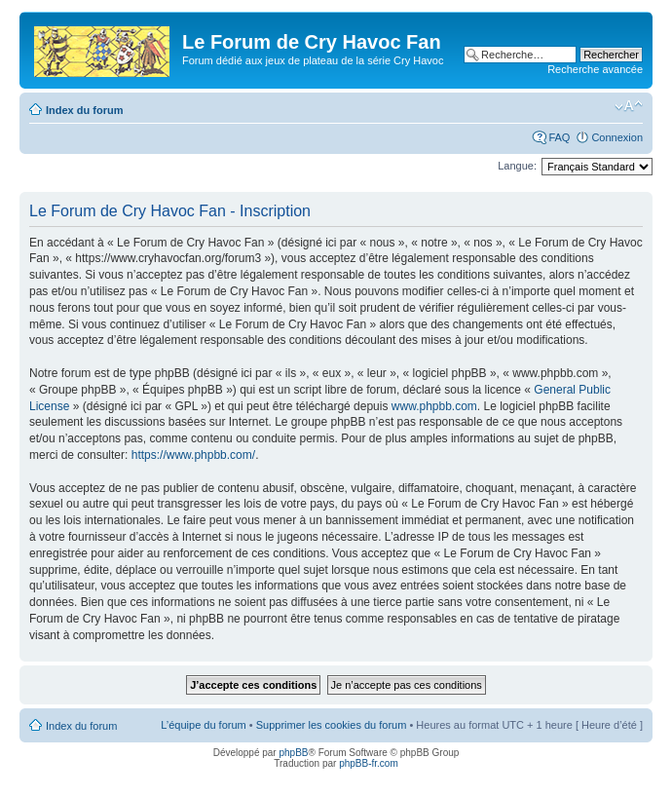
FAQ (559, 137)
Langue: (517, 166)
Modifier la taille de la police (629, 106)
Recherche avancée (595, 69)
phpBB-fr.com (369, 763)
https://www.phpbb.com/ (193, 455)
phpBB (293, 753)
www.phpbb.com (434, 406)
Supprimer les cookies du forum (332, 725)
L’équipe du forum (203, 725)
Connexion (617, 137)
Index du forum (84, 110)
